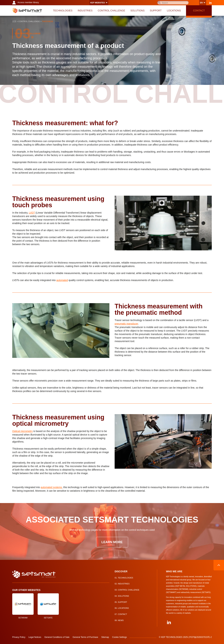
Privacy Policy (19, 637)
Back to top (219, 565)
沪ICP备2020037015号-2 (200, 637)
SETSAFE (48, 606)
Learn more (112, 542)
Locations (122, 608)
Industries (122, 584)
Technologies (124, 578)
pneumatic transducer (126, 324)
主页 (14, 21)
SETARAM (23, 606)
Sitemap (105, 637)
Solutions (122, 596)
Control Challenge (29, 21)
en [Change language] (201, 3)
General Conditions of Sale (57, 637)
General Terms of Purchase (85, 637)
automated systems (51, 487)
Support (121, 602)
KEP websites (98, 3)
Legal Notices (35, 637)
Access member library (26, 3)
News (119, 620)
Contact (121, 614)
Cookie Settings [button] (120, 637)
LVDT (32, 213)
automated (62, 280)
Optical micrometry (22, 431)
